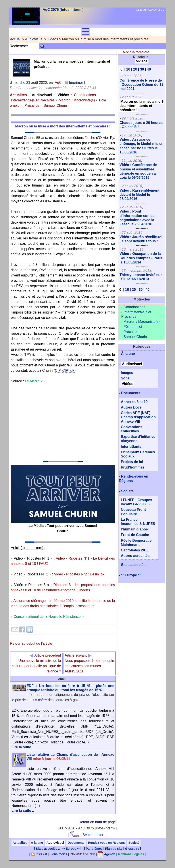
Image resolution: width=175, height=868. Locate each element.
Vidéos (53, 39)
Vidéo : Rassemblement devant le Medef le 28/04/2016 (139, 195)
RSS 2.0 (39, 854)
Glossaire (132, 849)
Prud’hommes (133, 467)
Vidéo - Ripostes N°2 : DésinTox (79, 574)
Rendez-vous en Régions (106, 843)
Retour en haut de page (97, 822)
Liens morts (58, 854)
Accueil (16, 39)
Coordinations (85, 95)
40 (149, 69)
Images (127, 373)
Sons (125, 378)
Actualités (20, 843)
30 (142, 69)
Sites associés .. (135, 565)
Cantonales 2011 (135, 550)
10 (128, 69)
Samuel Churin (55, 105)
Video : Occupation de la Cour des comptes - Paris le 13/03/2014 (141, 258)
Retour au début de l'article (31, 643)
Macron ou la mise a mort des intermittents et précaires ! (141, 106)
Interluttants (131, 447)
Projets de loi (132, 462)
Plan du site (114, 849)
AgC (58, 83)
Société (127, 491)
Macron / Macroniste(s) (77, 100)
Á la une (128, 354)
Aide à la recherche (136, 52)
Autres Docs (131, 407)
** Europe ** (131, 575)
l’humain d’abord (135, 529)
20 (135, 69)
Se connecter (93, 835)
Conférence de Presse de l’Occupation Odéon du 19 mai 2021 (141, 85)
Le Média (32, 381)
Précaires (32, 105)
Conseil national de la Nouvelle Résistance (47, 617)
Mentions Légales (131, 854)
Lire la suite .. (23, 747)
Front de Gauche (135, 535)
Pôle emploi (133, 327)
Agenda (107, 854)
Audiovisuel (34, 39)
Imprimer (74, 83)
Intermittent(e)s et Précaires (33, 100)
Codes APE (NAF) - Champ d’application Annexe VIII (138, 417)
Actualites (18, 95)
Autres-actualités (135, 556)
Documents (131, 393)
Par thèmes (94, 849)
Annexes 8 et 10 (134, 402)
